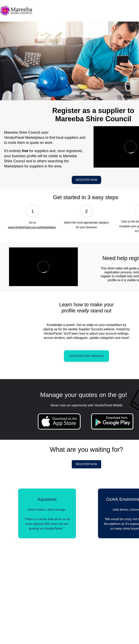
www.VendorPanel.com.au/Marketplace (32, 227)
